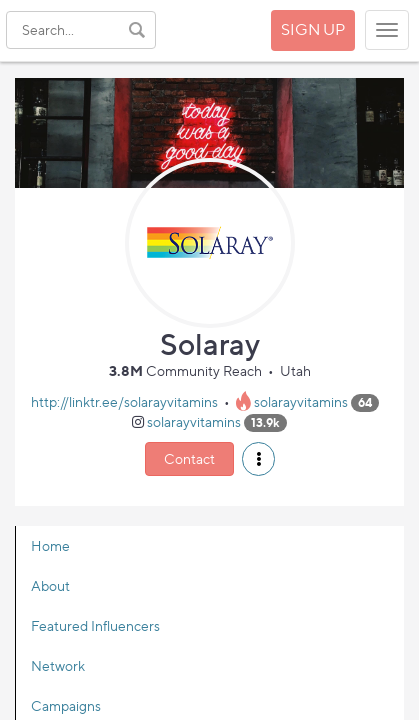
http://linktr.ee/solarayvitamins (124, 401)
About (50, 585)
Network (58, 665)
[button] (258, 459)
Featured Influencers (95, 625)
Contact (189, 458)
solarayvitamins (301, 401)
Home (50, 545)
